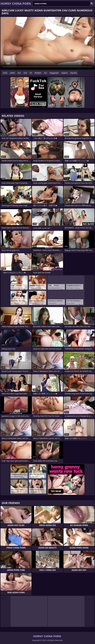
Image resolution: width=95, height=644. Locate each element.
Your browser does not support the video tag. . (47, 43)
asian (5, 73)
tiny (19, 73)
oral (25, 73)
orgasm (65, 73)
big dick (74, 73)
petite (12, 73)
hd (31, 73)
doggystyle (54, 73)
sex (45, 73)
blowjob (38, 73)
